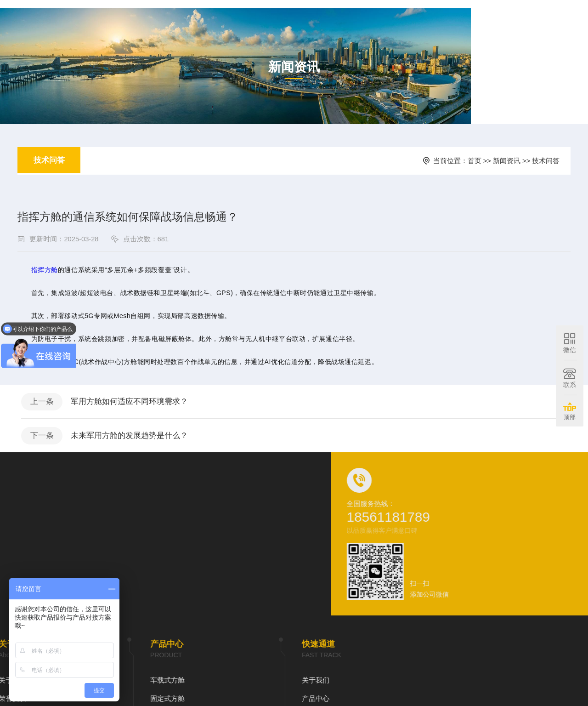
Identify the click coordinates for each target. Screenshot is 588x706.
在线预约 (418, 18)
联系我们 (462, 18)
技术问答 (52, 179)
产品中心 (332, 18)
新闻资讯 (375, 18)
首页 (253, 18)
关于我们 (289, 18)
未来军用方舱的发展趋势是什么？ (145, 479)
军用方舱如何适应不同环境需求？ (145, 442)
